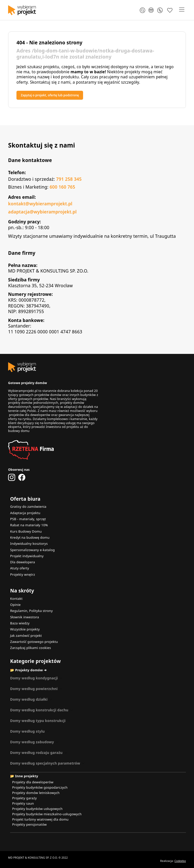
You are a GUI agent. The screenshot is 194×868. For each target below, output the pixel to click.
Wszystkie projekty (25, 629)
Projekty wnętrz (23, 574)
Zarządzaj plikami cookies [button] (31, 648)
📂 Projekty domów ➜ (28, 670)
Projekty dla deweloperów (33, 782)
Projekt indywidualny (27, 556)
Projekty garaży (24, 798)
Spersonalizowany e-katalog (32, 550)
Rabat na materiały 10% (29, 525)
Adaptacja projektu (25, 513)
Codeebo (180, 861)
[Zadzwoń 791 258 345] (161, 10)
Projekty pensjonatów (30, 824)
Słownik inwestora (25, 617)
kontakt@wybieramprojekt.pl (40, 204)
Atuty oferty (20, 568)
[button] (182, 10)
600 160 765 (62, 187)
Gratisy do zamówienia (28, 507)
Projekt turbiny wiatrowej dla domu (40, 819)
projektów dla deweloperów (30, 415)
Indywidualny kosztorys (29, 544)
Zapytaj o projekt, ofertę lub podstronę (50, 95)
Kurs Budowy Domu (26, 531)
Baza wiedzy (20, 623)
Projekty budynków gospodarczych (40, 787)
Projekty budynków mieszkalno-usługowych (47, 814)
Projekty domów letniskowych (36, 793)
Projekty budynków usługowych (37, 809)
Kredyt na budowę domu (30, 537)
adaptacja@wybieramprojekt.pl (42, 212)
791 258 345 (69, 179)
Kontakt (16, 599)
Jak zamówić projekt (26, 636)
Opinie (15, 605)
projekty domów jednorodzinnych (33, 403)
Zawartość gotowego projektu (34, 642)
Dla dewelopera (23, 562)
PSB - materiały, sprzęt (28, 519)
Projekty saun (23, 803)
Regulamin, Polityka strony (31, 611)
